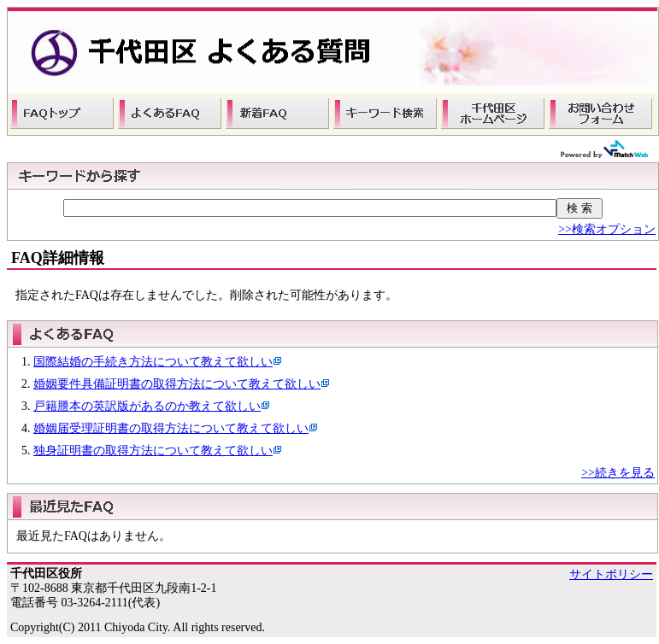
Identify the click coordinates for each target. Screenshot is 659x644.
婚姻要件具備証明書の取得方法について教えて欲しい (177, 384)
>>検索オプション (607, 229)
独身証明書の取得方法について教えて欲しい (153, 451)
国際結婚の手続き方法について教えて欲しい (153, 362)
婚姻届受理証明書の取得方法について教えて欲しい (171, 428)
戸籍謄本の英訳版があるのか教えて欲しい (147, 406)
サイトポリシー (611, 574)
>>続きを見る (618, 473)
